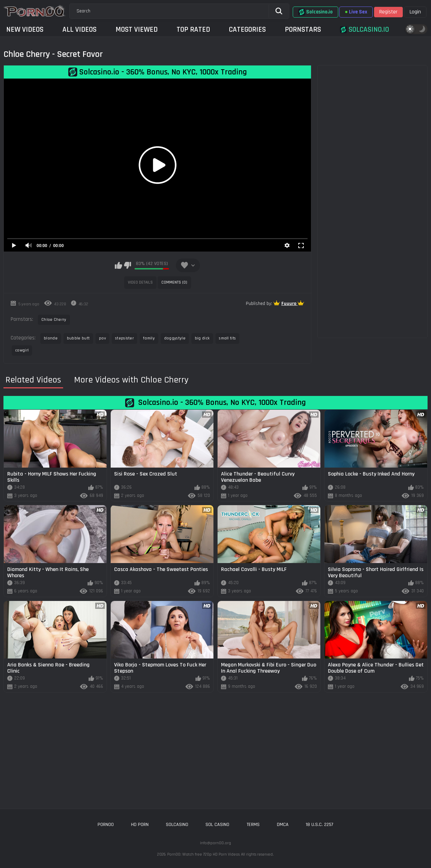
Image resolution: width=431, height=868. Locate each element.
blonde (51, 338)
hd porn (140, 825)
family (149, 338)
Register (388, 12)
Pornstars (303, 29)
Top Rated (193, 29)
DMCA (283, 825)
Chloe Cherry (54, 320)
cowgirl (22, 350)
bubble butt (78, 338)
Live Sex (356, 12)
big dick (202, 338)
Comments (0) (174, 282)
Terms (253, 825)
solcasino (177, 825)
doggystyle (175, 338)
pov (102, 338)
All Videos (79, 29)
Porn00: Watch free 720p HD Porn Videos (203, 854)
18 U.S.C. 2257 (320, 825)
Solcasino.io (315, 12)
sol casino (217, 825)
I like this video (118, 265)
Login (415, 12)
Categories (247, 29)
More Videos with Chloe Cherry (131, 380)
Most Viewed (137, 29)
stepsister (124, 338)
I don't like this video (127, 265)
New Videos (25, 29)
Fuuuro (289, 304)
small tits (227, 338)
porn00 (106, 825)
